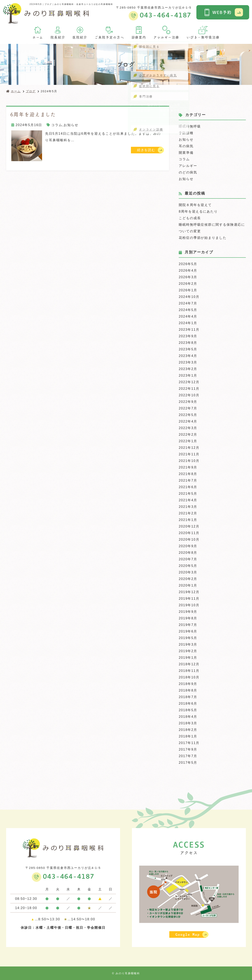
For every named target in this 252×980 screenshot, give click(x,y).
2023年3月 (188, 362)
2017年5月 (188, 763)
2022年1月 (188, 441)
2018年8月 (188, 690)
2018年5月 (188, 710)
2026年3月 (188, 277)
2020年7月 (188, 559)
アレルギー (188, 166)
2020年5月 (188, 566)
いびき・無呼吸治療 (203, 32)
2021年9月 (188, 467)
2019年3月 (188, 644)
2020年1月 (188, 585)
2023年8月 (188, 343)
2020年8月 (188, 553)
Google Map (188, 934)
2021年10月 (189, 461)
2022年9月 (188, 402)
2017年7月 (188, 756)
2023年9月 (188, 336)
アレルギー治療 (166, 32)
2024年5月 (188, 310)
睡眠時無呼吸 (190, 126)
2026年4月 (188, 271)
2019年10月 (189, 605)
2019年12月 (189, 592)
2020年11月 (189, 533)
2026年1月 (188, 290)
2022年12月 (189, 382)
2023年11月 (189, 330)
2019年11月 (189, 599)
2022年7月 (188, 408)
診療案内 (139, 32)
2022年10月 (189, 395)
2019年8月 (188, 618)
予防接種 (186, 133)
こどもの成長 (190, 218)
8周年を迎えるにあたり (198, 211)
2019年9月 (188, 612)
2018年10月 (189, 677)
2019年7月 (188, 625)
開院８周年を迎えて (195, 205)
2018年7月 (188, 697)
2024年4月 (188, 316)
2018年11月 (189, 671)
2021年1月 (188, 520)
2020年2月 (188, 579)
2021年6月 (188, 487)
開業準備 (186, 153)
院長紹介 (58, 32)
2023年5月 (188, 349)
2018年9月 (188, 684)
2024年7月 (188, 303)
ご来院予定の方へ (109, 32)
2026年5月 (188, 264)
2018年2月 (188, 730)
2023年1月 (188, 375)
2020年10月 (189, 540)
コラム (57, 125)
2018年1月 (188, 736)
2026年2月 (188, 284)
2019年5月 (188, 638)
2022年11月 (189, 389)
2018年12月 (189, 664)
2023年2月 (188, 369)
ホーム (38, 32)
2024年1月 (188, 323)
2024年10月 (189, 297)
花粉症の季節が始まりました (203, 238)
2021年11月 (189, 454)
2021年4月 (188, 500)
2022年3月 (188, 428)
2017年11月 (189, 743)
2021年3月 (188, 507)
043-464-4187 (69, 877)
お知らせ (71, 125)
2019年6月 (188, 631)
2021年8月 (188, 474)
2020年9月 (188, 546)
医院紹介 (80, 32)
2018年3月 (188, 723)
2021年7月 (188, 480)
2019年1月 (188, 658)
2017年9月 (188, 749)
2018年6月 (188, 704)
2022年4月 (188, 421)
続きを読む (146, 150)
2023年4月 (188, 356)
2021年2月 (188, 513)
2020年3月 (188, 572)
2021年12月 (189, 448)
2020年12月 (189, 526)
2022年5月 (188, 415)
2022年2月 (188, 435)
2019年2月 (188, 651)
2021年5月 (188, 494)
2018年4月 (188, 717)
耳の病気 (186, 146)
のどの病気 (188, 172)
